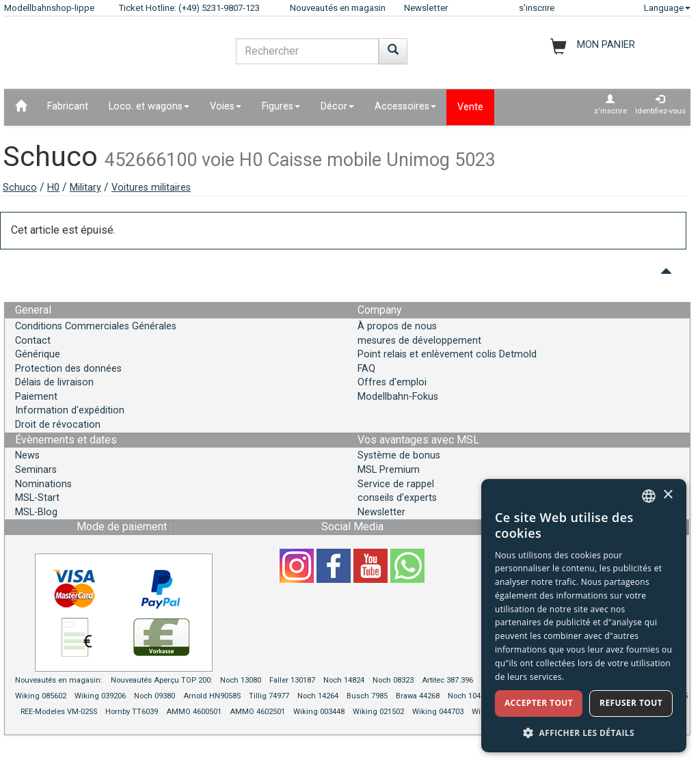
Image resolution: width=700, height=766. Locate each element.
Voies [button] (226, 106)
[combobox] (649, 496)
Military (85, 188)
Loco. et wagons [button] (149, 106)
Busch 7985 (367, 696)
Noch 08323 (393, 680)
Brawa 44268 (418, 696)
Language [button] (667, 8)
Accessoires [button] (405, 106)
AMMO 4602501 (257, 712)
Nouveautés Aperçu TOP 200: (163, 680)
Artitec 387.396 (447, 680)
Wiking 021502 (378, 712)
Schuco (20, 188)
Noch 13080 (241, 680)
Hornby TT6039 (132, 712)
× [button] (668, 495)
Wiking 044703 (438, 712)
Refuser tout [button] (631, 703)
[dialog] (584, 616)
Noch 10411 (468, 696)
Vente (470, 107)
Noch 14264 (318, 696)
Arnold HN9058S (212, 696)
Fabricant (68, 106)
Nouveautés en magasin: (59, 680)
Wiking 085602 (41, 696)
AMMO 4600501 (194, 712)
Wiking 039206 (100, 696)
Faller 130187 (292, 680)
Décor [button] (337, 106)
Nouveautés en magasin (338, 8)
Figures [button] (281, 106)
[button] (584, 732)
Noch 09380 (154, 696)
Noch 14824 (344, 680)
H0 (53, 188)
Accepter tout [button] (539, 703)
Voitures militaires (151, 188)
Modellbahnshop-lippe (49, 8)
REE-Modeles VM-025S (59, 712)
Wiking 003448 (319, 712)
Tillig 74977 (269, 696)
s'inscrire (537, 8)
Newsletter (426, 8)
